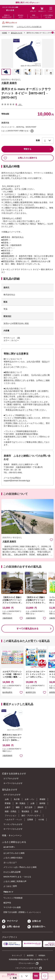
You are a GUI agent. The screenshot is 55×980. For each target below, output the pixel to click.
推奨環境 (30, 956)
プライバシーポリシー (27, 963)
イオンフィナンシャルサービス (27, 968)
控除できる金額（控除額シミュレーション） (23, 912)
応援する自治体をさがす (7, 16)
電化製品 (25, 811)
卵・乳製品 (21, 803)
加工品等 (29, 807)
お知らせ (34, 921)
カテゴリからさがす (12, 795)
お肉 (7, 799)
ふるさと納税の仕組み (13, 858)
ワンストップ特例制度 (13, 898)
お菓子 (8, 807)
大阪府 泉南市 (9, 83)
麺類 (18, 807)
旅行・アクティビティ (31, 816)
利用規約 (42, 956)
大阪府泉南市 (7, 618)
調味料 (40, 807)
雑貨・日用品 (11, 811)
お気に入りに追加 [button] (21, 618)
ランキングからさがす (13, 824)
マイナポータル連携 (12, 907)
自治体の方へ (36, 927)
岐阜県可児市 (31, 692)
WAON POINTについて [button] (32, 131)
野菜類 (8, 803)
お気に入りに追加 (51, 540)
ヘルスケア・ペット (13, 819)
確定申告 (7, 903)
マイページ (10, 921)
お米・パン (30, 799)
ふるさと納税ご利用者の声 (15, 881)
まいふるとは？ (10, 862)
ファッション (11, 816)
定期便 (30, 819)
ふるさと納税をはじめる (48, 16)
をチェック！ (28, 3)
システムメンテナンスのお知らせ (29, 27)
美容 (36, 811)
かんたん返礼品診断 (12, 872)
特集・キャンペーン (34, 16)
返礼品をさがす (21, 16)
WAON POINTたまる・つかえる (17, 877)
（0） (20, 105)
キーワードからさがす (13, 783)
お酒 (32, 803)
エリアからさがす (11, 778)
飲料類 (42, 803)
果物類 (42, 799)
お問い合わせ (11, 927)
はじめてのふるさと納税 (14, 853)
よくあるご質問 (10, 886)
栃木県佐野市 (7, 692)
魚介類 (17, 799)
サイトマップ (17, 956)
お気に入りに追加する (20, 158)
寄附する (27, 149)
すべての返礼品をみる (27, 629)
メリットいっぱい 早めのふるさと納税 (20, 867)
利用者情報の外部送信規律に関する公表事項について (29, 959)
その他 (41, 819)
